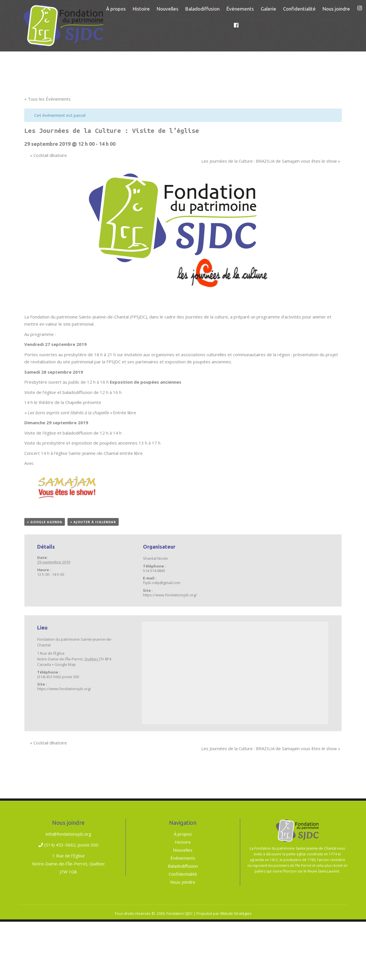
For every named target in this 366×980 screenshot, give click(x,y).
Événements (183, 858)
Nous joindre (183, 882)
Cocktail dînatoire (48, 155)
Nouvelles (183, 850)
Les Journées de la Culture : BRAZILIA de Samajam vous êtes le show (271, 161)
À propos (183, 834)
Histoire (183, 842)
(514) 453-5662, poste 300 (68, 845)
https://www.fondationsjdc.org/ (170, 595)
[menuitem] (116, 9)
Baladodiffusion (183, 866)
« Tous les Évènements (47, 99)
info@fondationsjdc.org (68, 834)
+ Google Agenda (45, 522)
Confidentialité (183, 874)
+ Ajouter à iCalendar (93, 522)
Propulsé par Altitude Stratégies (224, 913)
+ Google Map (64, 664)
